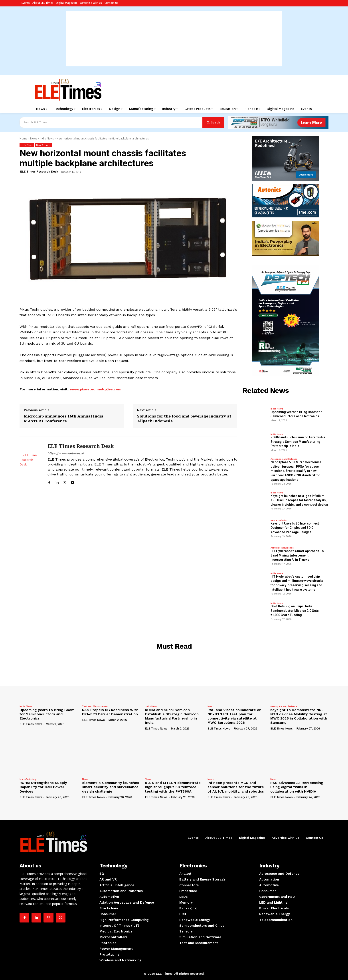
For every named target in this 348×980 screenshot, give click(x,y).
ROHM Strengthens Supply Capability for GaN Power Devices (43, 787)
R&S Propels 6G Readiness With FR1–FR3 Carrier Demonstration (110, 712)
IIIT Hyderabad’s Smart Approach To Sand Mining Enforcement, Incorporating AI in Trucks (297, 555)
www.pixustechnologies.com (96, 389)
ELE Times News (31, 724)
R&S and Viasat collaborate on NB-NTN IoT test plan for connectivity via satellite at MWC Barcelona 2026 (234, 716)
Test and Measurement (95, 706)
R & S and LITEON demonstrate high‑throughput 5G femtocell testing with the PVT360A (173, 787)
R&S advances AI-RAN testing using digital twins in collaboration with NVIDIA (297, 787)
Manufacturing (28, 779)
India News (47, 138)
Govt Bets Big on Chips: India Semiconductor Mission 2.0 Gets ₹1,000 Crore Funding (295, 611)
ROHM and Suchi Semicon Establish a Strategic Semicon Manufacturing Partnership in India (298, 442)
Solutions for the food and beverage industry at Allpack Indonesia (184, 418)
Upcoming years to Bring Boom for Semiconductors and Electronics (47, 714)
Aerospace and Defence (284, 459)
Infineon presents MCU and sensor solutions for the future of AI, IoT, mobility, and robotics (236, 787)
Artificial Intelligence (282, 548)
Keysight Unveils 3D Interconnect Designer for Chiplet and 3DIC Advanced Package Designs (295, 528)
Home (23, 138)
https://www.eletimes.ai (66, 453)
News (34, 138)
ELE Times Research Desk (39, 172)
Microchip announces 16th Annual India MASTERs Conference (64, 418)
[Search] (213, 122)
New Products (43, 145)
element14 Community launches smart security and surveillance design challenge (111, 787)
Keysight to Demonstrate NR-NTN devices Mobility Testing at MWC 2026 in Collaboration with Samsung (299, 716)
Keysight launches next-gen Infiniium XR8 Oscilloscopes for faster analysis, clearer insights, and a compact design (299, 500)
